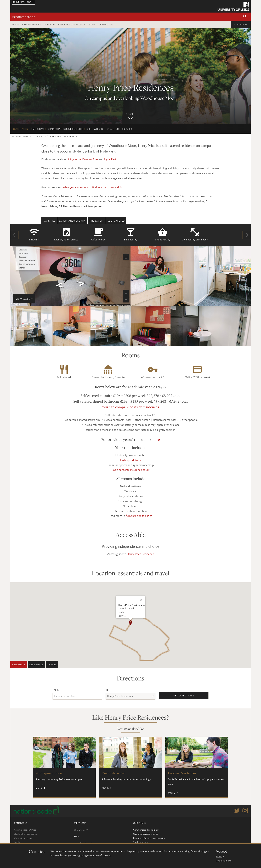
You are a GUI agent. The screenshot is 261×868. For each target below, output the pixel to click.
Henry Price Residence (140, 554)
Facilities (49, 221)
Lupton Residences (182, 773)
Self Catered (116, 221)
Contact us (106, 24)
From (56, 690)
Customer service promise (146, 834)
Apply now (241, 24)
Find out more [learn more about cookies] (224, 860)
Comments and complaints (146, 830)
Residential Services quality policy (149, 838)
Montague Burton (49, 773)
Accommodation (24, 17)
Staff (92, 24)
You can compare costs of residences (130, 407)
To (107, 690)
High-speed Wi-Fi (131, 460)
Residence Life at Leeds (72, 24)
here (156, 439)
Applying (50, 24)
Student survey (140, 842)
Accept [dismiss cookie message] (221, 851)
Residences (40, 136)
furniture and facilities (139, 516)
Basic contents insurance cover (130, 470)
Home (15, 24)
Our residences (32, 24)
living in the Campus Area (83, 159)
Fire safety (97, 221)
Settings (220, 856)
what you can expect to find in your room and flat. (94, 187)
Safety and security (72, 221)
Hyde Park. (111, 159)
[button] (245, 17)
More (39, 788)
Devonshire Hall (114, 773)
